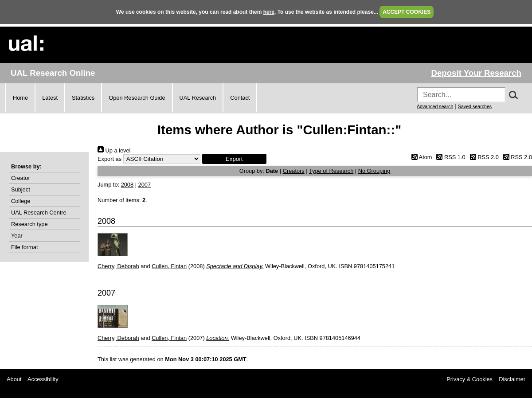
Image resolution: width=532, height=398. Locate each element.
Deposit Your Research (476, 73)
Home (20, 98)
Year (17, 236)
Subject (21, 189)
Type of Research (331, 171)
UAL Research (198, 98)
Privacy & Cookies (469, 379)
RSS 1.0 (450, 157)
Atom (420, 157)
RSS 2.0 (483, 157)
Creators (294, 171)
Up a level (114, 150)
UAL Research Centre (39, 213)
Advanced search (435, 106)
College (21, 201)
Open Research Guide (137, 98)
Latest (50, 98)
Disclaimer (512, 379)
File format (24, 247)
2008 (127, 185)
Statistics (83, 98)
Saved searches (475, 106)
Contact (240, 98)
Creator (21, 178)
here (269, 12)
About (14, 379)
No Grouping (374, 171)
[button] (234, 159)
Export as (110, 159)
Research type (29, 224)
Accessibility (43, 379)
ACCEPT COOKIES (407, 12)
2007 (145, 185)
